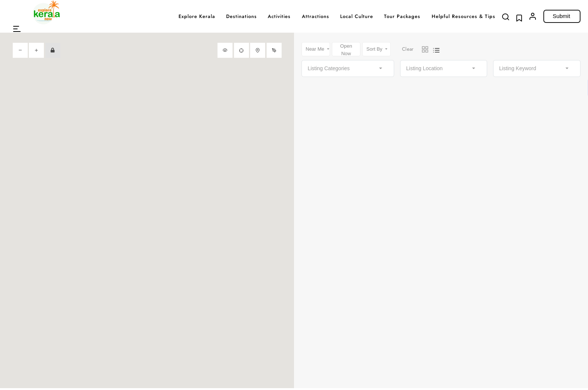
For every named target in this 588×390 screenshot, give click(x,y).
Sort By (375, 49)
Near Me (316, 49)
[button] (17, 29)
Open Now (346, 50)
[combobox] (348, 69)
